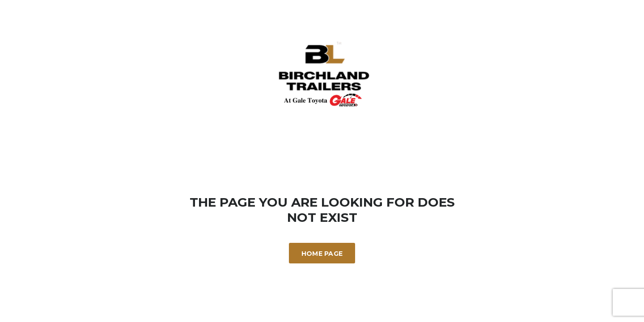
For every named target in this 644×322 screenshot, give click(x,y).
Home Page (322, 254)
